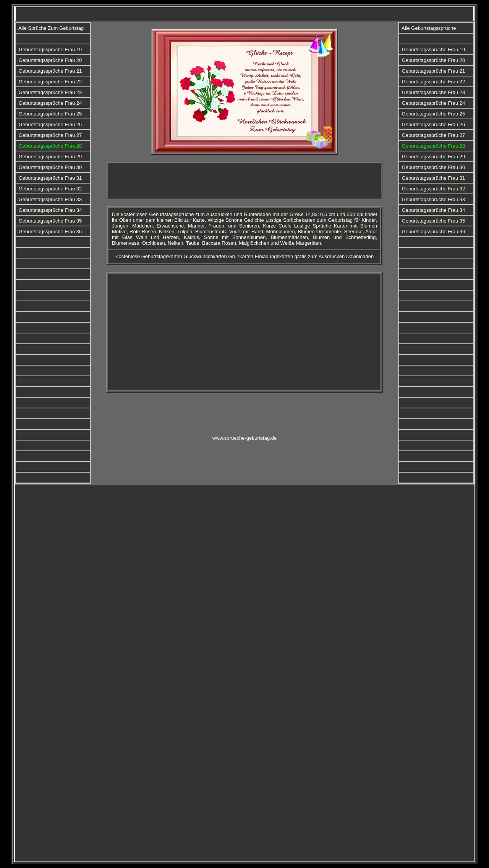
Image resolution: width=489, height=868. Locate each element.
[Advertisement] (244, 180)
